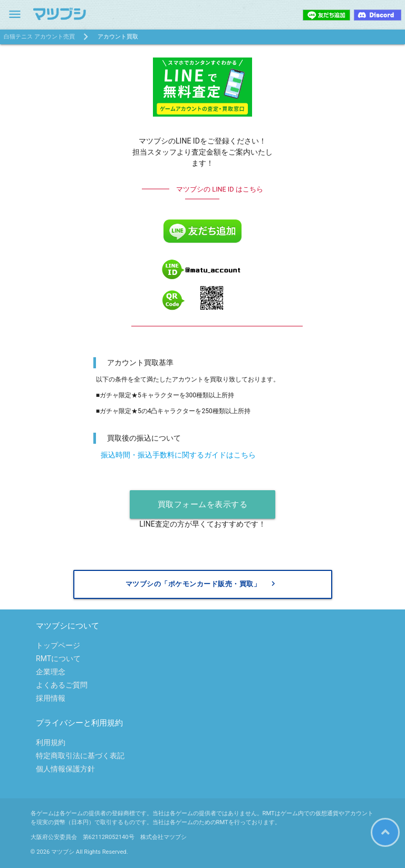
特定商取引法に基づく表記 (80, 756)
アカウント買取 (118, 37)
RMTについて (58, 659)
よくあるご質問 (62, 685)
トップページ (58, 645)
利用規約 (51, 742)
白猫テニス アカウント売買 (39, 37)
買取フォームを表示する (203, 504)
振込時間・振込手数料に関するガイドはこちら (178, 455)
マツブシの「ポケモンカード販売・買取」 (202, 584)
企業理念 (51, 672)
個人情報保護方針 (65, 769)
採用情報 (51, 698)
